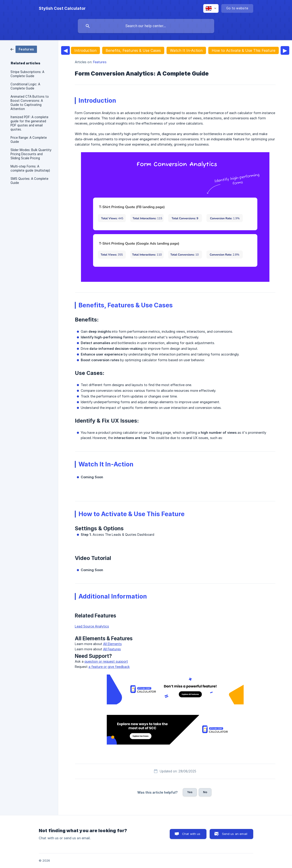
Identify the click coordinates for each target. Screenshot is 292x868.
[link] (24, 49)
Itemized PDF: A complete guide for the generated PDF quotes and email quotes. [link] (29, 123)
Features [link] (100, 62)
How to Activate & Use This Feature (244, 50)
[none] (62, 8)
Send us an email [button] (235, 834)
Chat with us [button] (191, 834)
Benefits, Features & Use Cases (133, 50)
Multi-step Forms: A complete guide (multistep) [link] (30, 168)
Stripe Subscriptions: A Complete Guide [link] (27, 74)
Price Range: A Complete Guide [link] (29, 140)
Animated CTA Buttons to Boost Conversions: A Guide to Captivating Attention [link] (30, 103)
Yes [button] (190, 792)
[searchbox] (146, 26)
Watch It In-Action (186, 50)
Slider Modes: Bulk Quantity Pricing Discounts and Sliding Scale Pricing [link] (31, 154)
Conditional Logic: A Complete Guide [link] (25, 86)
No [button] (205, 792)
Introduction (85, 50)
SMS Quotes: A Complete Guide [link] (29, 181)
